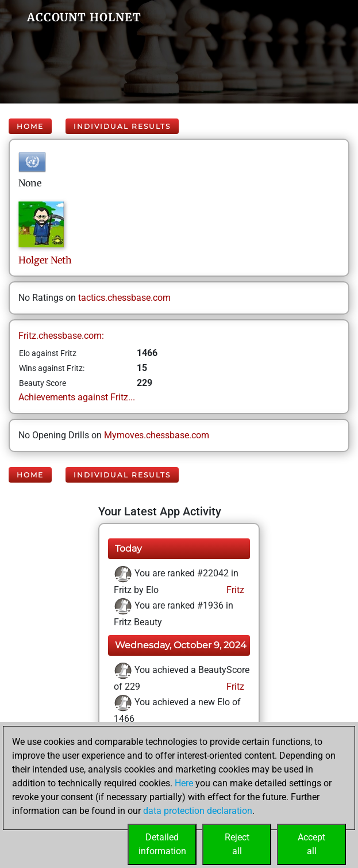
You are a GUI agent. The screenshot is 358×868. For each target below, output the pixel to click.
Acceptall (311, 844)
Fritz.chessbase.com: (61, 336)
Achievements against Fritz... (77, 397)
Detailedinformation (162, 844)
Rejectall (237, 844)
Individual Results (122, 126)
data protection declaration (198, 811)
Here (184, 783)
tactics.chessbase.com (124, 298)
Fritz (234, 590)
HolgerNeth (45, 260)
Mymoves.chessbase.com (157, 435)
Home (30, 126)
